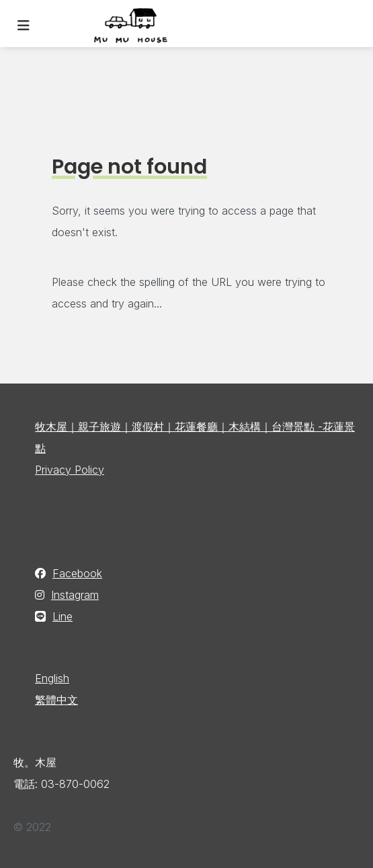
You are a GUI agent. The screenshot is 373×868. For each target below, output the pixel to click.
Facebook (77, 573)
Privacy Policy (70, 470)
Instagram (75, 595)
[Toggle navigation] (24, 26)
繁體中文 (56, 700)
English (52, 678)
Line (63, 616)
